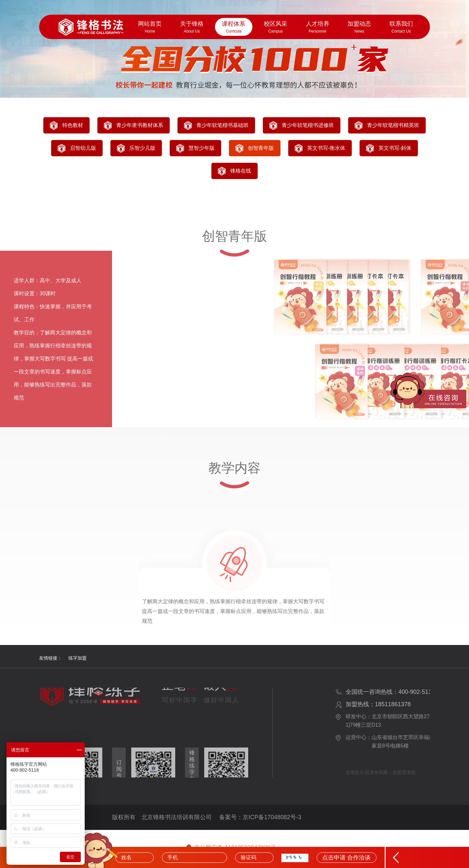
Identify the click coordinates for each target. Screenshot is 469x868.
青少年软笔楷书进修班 (308, 125)
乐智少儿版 (142, 148)
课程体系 (234, 27)
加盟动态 (359, 27)
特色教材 (73, 125)
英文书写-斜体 (395, 148)
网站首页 (150, 27)
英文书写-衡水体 (326, 148)
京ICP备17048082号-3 (272, 817)
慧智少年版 (202, 148)
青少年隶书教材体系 (140, 125)
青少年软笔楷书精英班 (393, 125)
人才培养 (317, 27)
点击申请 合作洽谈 (346, 858)
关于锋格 (192, 27)
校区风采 (276, 27)
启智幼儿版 (83, 148)
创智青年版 (261, 148)
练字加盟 (78, 658)
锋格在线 (241, 171)
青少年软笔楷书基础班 (222, 125)
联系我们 (401, 27)
